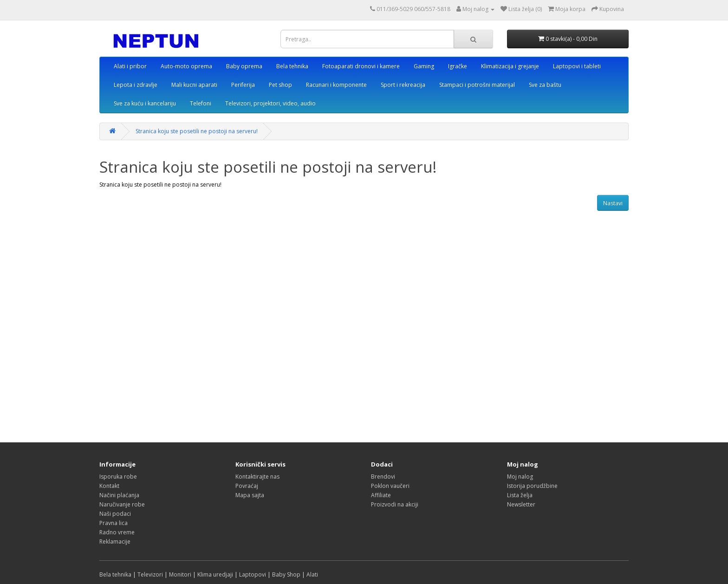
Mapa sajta (250, 495)
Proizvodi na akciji (395, 504)
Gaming (424, 66)
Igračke (458, 66)
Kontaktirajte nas (257, 477)
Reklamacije (115, 542)
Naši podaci (115, 514)
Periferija (243, 85)
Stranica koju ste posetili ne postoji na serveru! (197, 131)
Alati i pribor (130, 66)
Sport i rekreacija (403, 85)
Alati (312, 574)
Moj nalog (520, 477)
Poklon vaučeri (390, 486)
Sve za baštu (545, 85)
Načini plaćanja (119, 495)
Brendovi (383, 477)
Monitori (180, 574)
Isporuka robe (118, 477)
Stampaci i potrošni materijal (477, 85)
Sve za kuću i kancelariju (145, 103)
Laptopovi (253, 574)
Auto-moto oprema (186, 66)
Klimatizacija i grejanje (510, 66)
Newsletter (521, 504)
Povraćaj (247, 486)
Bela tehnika (292, 66)
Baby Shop (286, 574)
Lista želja (520, 495)
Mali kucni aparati (194, 85)
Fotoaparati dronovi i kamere (361, 66)
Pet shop (280, 85)
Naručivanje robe (122, 504)
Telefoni (201, 103)
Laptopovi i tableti (577, 66)
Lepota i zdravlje (136, 85)
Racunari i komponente (336, 85)
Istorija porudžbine (532, 486)
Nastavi (613, 203)
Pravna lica (114, 523)
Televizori (150, 574)
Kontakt (109, 486)
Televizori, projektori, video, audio (270, 103)
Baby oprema (244, 66)
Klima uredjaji (215, 574)
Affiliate (381, 495)
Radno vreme (117, 532)
